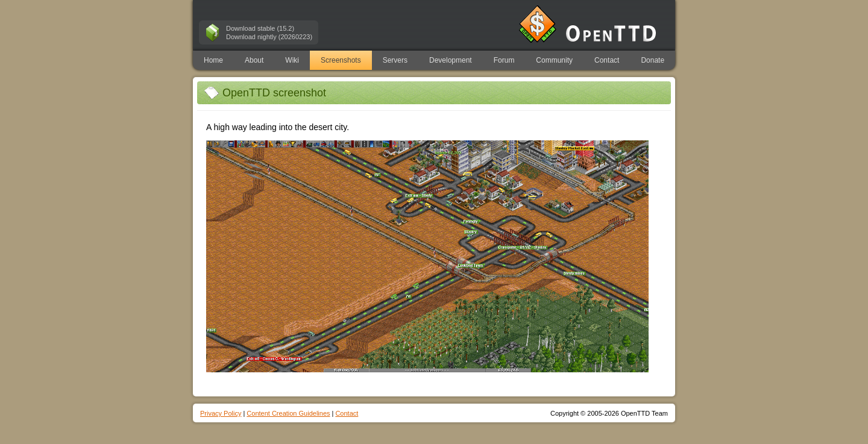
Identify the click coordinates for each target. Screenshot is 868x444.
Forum (504, 60)
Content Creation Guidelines (288, 413)
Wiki (292, 60)
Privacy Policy (221, 413)
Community (554, 60)
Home (213, 60)
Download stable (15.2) (260, 28)
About (254, 60)
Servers (395, 60)
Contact (607, 60)
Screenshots (341, 60)
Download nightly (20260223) (269, 37)
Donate (653, 60)
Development (451, 60)
